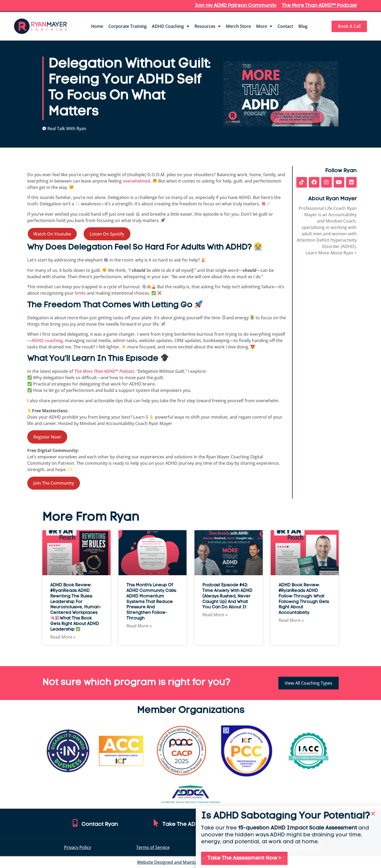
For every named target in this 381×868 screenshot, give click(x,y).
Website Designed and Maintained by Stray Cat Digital (191, 862)
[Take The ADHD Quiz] (156, 823)
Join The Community (54, 483)
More (264, 26)
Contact (285, 26)
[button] (373, 824)
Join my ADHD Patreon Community (236, 6)
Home (97, 26)
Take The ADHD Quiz (189, 825)
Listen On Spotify (107, 234)
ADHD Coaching (171, 26)
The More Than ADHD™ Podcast (319, 6)
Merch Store (238, 26)
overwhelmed (137, 181)
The (104, 371)
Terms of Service (153, 847)
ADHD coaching (47, 340)
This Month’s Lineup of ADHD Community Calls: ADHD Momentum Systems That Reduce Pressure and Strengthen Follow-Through (151, 602)
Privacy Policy (78, 847)
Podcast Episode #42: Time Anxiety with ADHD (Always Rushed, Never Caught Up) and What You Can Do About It (227, 596)
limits (80, 293)
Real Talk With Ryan (67, 129)
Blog (303, 26)
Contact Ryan (100, 825)
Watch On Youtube (52, 234)
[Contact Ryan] (75, 823)
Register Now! (47, 437)
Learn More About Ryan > (331, 253)
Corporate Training (128, 26)
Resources (208, 26)
